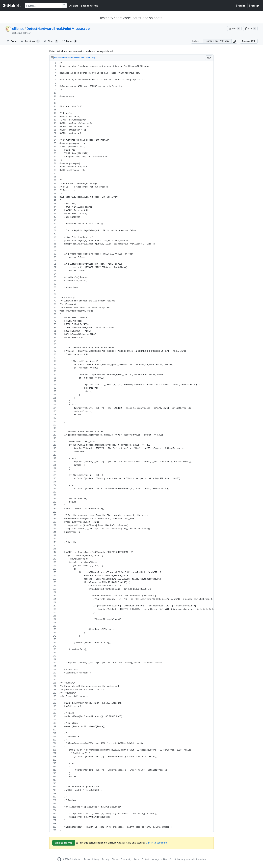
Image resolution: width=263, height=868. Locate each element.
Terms (87, 859)
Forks (70, 41)
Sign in (241, 6)
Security (106, 859)
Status (115, 859)
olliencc (18, 29)
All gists (74, 6)
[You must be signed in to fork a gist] (250, 28)
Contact (145, 859)
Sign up (254, 6)
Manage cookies (159, 859)
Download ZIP (249, 41)
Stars (51, 41)
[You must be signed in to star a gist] (234, 28)
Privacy (96, 859)
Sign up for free (64, 843)
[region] (131, 447)
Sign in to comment (156, 843)
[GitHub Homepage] (59, 859)
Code (12, 41)
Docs (137, 859)
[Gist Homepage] (12, 6)
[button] (234, 41)
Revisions (30, 41)
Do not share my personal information (188, 859)
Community (126, 859)
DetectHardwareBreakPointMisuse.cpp (58, 29)
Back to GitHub (90, 6)
